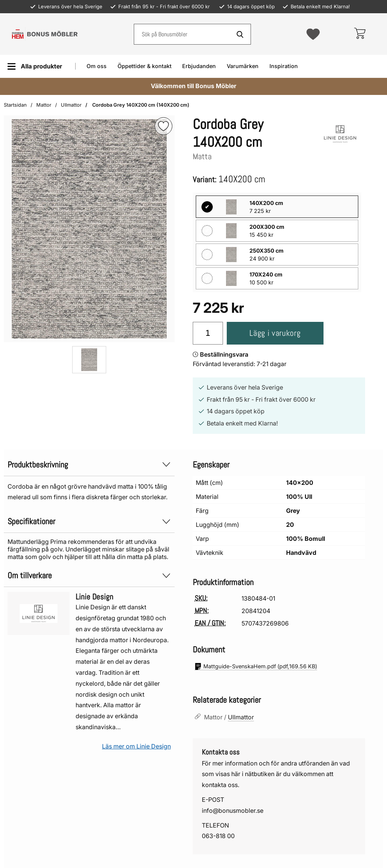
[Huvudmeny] (35, 66)
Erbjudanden (199, 66)
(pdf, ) (256, 666)
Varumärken (243, 66)
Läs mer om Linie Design (136, 746)
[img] (163, 126)
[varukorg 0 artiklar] (360, 34)
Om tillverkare (89, 575)
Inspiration (284, 66)
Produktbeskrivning (89, 465)
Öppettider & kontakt (145, 66)
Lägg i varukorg (275, 333)
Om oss (97, 66)
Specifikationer (89, 521)
